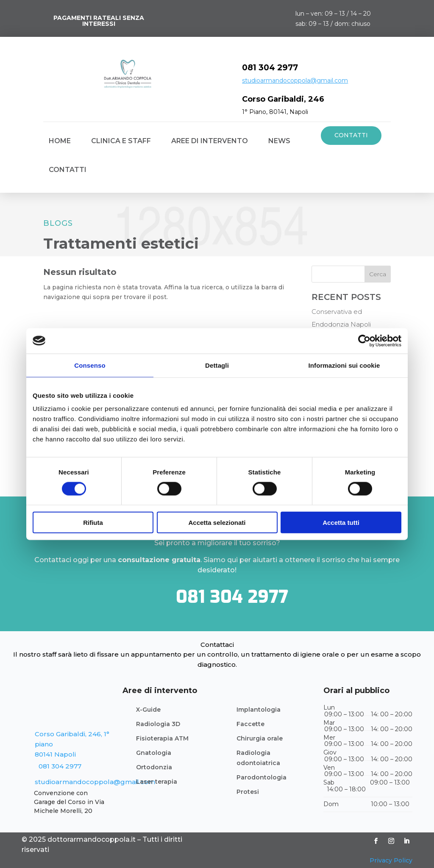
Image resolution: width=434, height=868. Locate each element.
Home (60, 141)
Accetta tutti (341, 523)
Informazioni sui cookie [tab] (344, 365)
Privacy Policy (391, 860)
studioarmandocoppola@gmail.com (295, 80)
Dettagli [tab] (217, 365)
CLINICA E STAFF (121, 141)
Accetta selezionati (217, 523)
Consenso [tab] (90, 365)
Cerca (378, 274)
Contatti (68, 170)
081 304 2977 (270, 68)
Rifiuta (93, 523)
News (279, 141)
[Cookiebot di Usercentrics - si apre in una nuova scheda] (364, 341)
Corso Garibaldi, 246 (283, 99)
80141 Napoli (55, 754)
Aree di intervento (210, 141)
